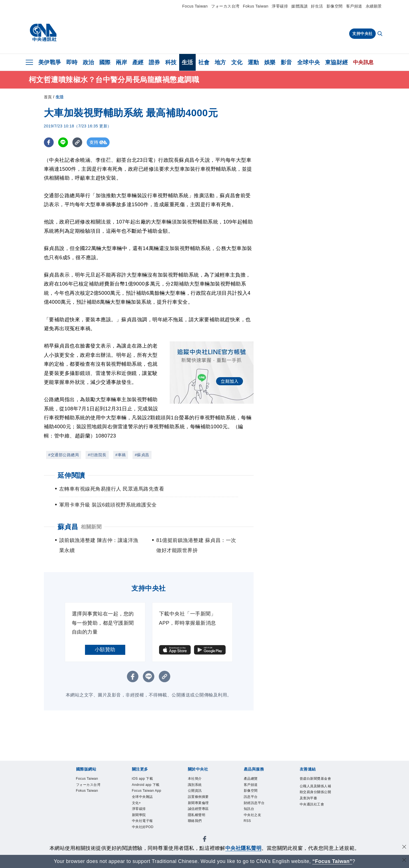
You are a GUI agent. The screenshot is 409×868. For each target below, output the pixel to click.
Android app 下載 (147, 785)
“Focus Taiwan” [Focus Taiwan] (332, 861)
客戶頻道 (354, 6)
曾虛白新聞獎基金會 (315, 782)
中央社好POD (144, 831)
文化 (237, 62)
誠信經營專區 (199, 811)
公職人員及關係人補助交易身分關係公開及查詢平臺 (315, 799)
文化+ (137, 805)
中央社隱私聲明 (243, 848)
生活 (187, 62)
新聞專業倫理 (199, 805)
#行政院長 (97, 455)
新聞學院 (140, 818)
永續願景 (374, 6)
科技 (171, 62)
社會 (204, 62)
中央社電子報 (143, 824)
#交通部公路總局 (64, 455)
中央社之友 (253, 818)
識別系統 (195, 785)
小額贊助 (105, 650)
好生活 (317, 6)
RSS (248, 824)
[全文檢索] (380, 34)
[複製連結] (77, 142)
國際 (105, 62)
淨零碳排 (280, 6)
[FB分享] (49, 142)
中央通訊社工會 (313, 813)
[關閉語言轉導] (404, 861)
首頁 (48, 97)
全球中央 (309, 62)
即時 (72, 62)
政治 (88, 62)
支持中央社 (362, 34)
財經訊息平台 (255, 805)
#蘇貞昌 (142, 455)
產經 (138, 62)
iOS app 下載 (144, 779)
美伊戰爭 (50, 62)
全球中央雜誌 (143, 799)
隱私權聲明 (197, 818)
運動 (253, 62)
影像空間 (335, 6)
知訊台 (250, 811)
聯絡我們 (195, 824)
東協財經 (337, 62)
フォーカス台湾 (225, 6)
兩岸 (121, 62)
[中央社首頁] (43, 33)
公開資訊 (195, 792)
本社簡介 (195, 779)
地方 (220, 62)
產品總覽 (251, 779)
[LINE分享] (63, 142)
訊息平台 (251, 799)
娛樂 (270, 62)
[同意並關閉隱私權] (404, 847)
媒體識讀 (299, 6)
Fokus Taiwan (256, 6)
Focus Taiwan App (148, 792)
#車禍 (121, 455)
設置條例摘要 (199, 799)
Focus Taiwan (195, 6)
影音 (286, 62)
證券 (154, 62)
